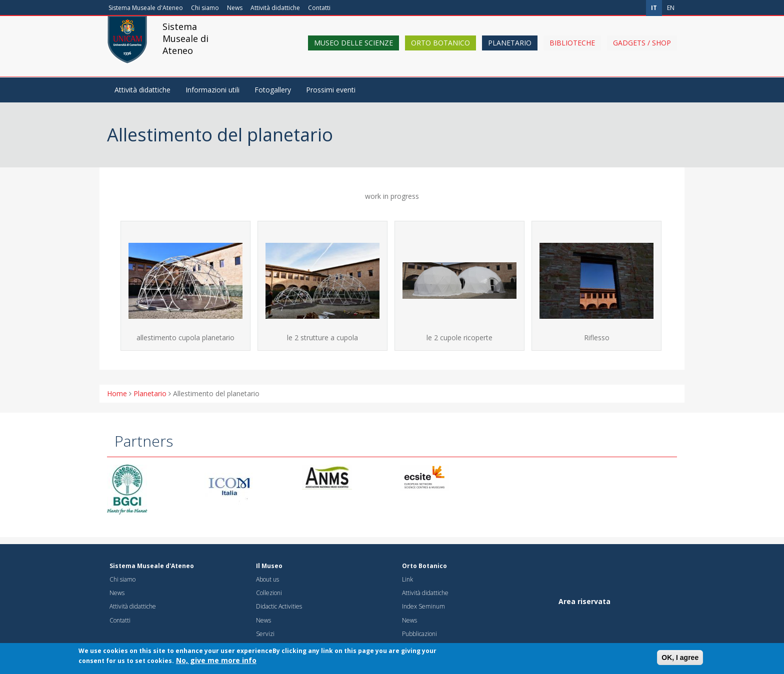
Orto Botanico (440, 51)
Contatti (319, 8)
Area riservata (584, 601)
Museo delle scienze (353, 51)
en (671, 8)
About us (267, 579)
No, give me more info (216, 663)
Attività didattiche (275, 8)
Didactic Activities (279, 606)
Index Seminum (423, 606)
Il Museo (269, 566)
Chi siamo (205, 8)
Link (407, 579)
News (235, 8)
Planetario (510, 51)
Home (117, 393)
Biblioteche (572, 51)
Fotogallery (273, 90)
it (654, 8)
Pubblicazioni (419, 634)
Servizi (265, 634)
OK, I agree (680, 660)
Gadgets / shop (642, 51)
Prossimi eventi (331, 90)
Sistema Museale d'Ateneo (146, 8)
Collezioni (269, 593)
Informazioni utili (212, 90)
